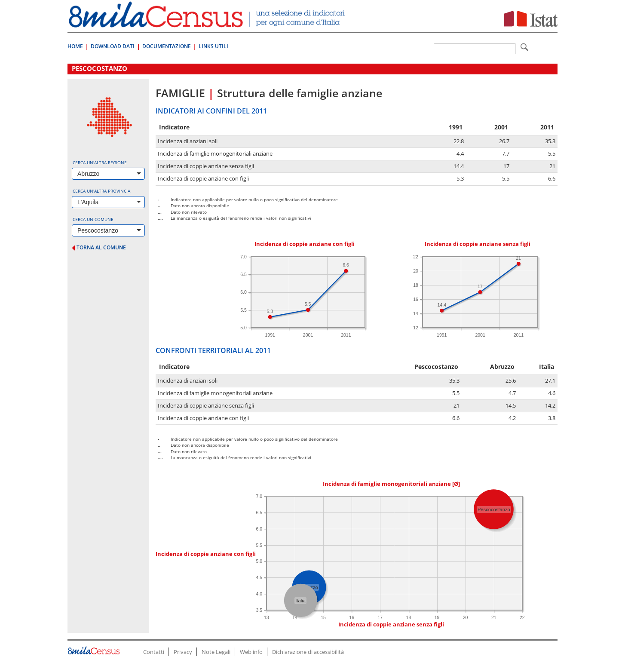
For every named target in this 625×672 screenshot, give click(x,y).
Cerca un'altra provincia (101, 191)
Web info (251, 652)
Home (75, 46)
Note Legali (216, 652)
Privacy (183, 652)
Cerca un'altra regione (100, 163)
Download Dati (113, 46)
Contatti (154, 652)
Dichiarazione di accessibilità (308, 652)
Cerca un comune (93, 219)
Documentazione (167, 46)
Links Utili (213, 46)
